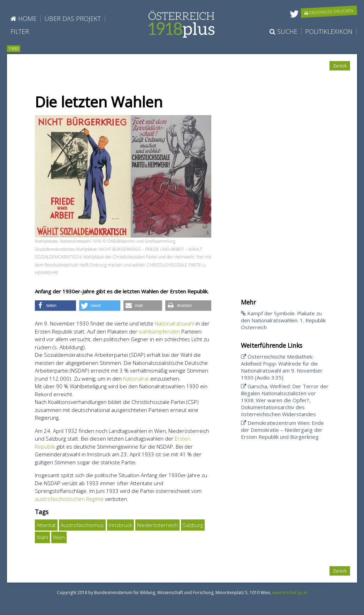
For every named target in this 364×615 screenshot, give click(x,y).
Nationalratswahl (175, 323)
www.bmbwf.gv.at (290, 592)
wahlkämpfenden (159, 331)
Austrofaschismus (82, 525)
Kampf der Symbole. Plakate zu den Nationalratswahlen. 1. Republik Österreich (283, 320)
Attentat (46, 525)
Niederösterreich (157, 525)
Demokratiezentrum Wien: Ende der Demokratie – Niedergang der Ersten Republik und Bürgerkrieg (282, 430)
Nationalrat (136, 378)
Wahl (42, 537)
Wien (59, 537)
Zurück (340, 66)
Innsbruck (120, 525)
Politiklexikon (329, 31)
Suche (283, 31)
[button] (55, 306)
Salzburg (193, 525)
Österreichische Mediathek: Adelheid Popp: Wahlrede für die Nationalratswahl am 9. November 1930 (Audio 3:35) (282, 367)
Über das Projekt (73, 18)
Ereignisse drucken (329, 12)
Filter (20, 31)
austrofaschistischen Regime (69, 499)
